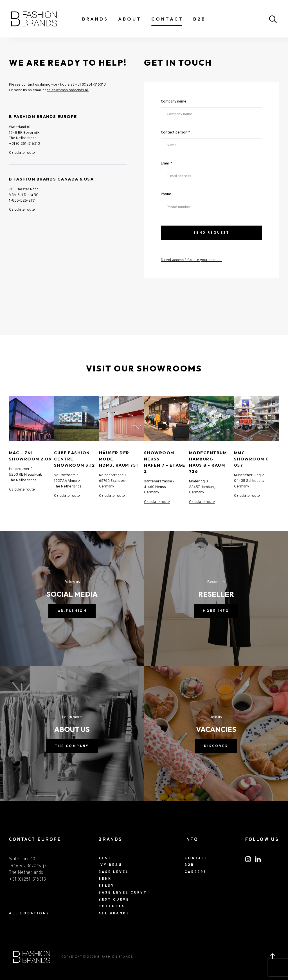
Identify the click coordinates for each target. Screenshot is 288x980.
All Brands (114, 913)
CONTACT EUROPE (35, 840)
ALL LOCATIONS (29, 913)
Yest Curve (114, 899)
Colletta (112, 906)
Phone (166, 194)
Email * (167, 163)
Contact (167, 19)
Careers (196, 872)
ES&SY (106, 886)
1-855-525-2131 (22, 201)
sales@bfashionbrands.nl (68, 90)
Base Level (114, 872)
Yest (105, 858)
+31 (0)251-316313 (90, 85)
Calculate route (22, 153)
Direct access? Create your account (191, 260)
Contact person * (175, 132)
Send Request (211, 233)
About (130, 19)
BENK (105, 879)
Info (191, 840)
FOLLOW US (262, 840)
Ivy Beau (110, 865)
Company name (174, 102)
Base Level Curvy (123, 892)
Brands (95, 19)
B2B (200, 19)
